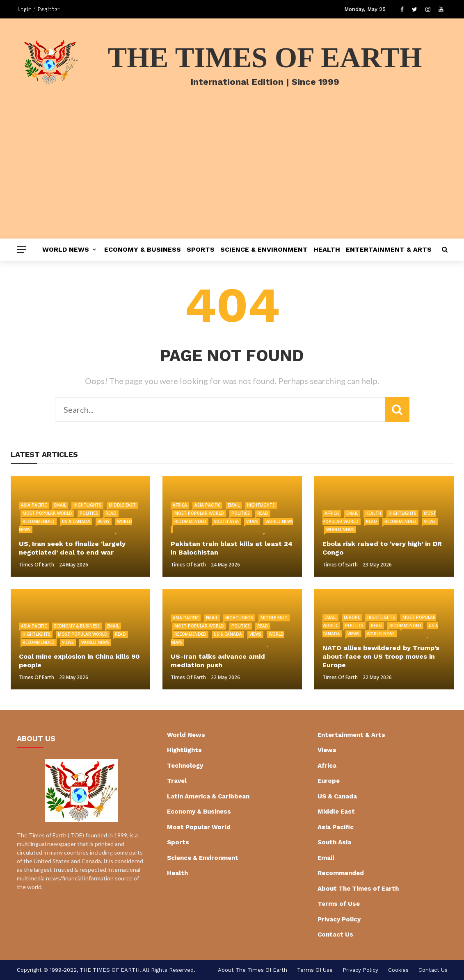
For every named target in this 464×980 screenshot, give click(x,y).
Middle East (122, 505)
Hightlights (87, 505)
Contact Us (335, 935)
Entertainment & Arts (389, 249)
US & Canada (76, 521)
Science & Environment (264, 249)
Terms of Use (339, 904)
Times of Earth (37, 565)
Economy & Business (143, 249)
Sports (201, 249)
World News (66, 249)
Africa (180, 505)
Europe (352, 617)
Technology (185, 766)
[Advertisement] (232, 177)
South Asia (226, 521)
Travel (177, 781)
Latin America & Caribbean (208, 796)
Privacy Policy (339, 919)
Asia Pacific (34, 505)
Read (111, 513)
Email (60, 505)
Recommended (39, 521)
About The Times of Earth (358, 889)
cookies (398, 970)
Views (104, 521)
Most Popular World (47, 513)
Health (327, 249)
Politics (89, 513)
